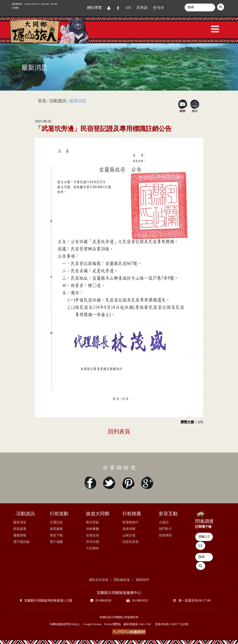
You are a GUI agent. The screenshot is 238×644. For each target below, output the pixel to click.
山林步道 (129, 535)
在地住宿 (93, 535)
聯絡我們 (142, 580)
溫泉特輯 (129, 529)
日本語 (142, 8)
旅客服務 (56, 529)
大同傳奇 (93, 548)
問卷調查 (205, 521)
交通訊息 (56, 522)
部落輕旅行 (131, 522)
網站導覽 (94, 8)
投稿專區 (165, 535)
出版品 (164, 522)
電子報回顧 (21, 542)
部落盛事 (20, 529)
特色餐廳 (93, 529)
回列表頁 (119, 432)
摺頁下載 (56, 535)
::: (36, 101)
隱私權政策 (122, 580)
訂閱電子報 (203, 527)
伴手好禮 (93, 542)
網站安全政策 (99, 580)
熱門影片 (165, 529)
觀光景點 (93, 522)
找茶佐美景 (131, 542)
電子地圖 (56, 542)
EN (128, 8)
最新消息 (20, 522)
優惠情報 (20, 535)
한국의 (159, 8)
